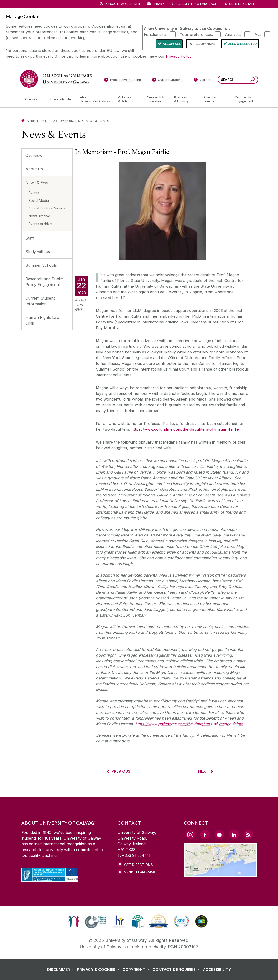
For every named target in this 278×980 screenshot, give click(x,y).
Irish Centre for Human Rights (55, 121)
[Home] (23, 121)
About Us (34, 169)
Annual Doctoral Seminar (48, 208)
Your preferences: (196, 34)
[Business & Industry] (185, 99)
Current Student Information (40, 301)
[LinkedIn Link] (234, 834)
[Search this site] (253, 80)
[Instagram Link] (190, 835)
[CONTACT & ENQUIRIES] (177, 970)
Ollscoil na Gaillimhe (123, 4)
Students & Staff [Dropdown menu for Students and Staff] (240, 4)
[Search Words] (238, 80)
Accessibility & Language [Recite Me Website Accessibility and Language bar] (194, 4)
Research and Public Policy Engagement (44, 282)
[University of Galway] (56, 79)
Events (34, 193)
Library (158, 4)
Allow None (205, 44)
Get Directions (139, 865)
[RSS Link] (249, 834)
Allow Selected (242, 44)
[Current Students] (168, 81)
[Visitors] (202, 81)
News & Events (39, 183)
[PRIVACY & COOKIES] (99, 970)
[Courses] (34, 99)
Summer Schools (41, 265)
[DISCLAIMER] (61, 970)
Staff (30, 238)
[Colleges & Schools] (129, 99)
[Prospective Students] (123, 81)
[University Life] (61, 99)
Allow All (172, 44)
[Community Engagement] (244, 99)
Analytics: (234, 34)
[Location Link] (220, 874)
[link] (74, 921)
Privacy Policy (179, 56)
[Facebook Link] (205, 834)
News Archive (39, 216)
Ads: (258, 34)
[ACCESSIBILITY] (217, 970)
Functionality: (156, 34)
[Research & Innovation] (157, 99)
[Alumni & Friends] (215, 99)
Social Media (39, 201)
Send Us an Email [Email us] (140, 872)
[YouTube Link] (219, 834)
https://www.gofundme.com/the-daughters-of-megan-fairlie (185, 429)
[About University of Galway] (95, 99)
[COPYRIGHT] (137, 970)
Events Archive (40, 224)
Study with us (38, 252)
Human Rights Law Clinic (42, 320)
